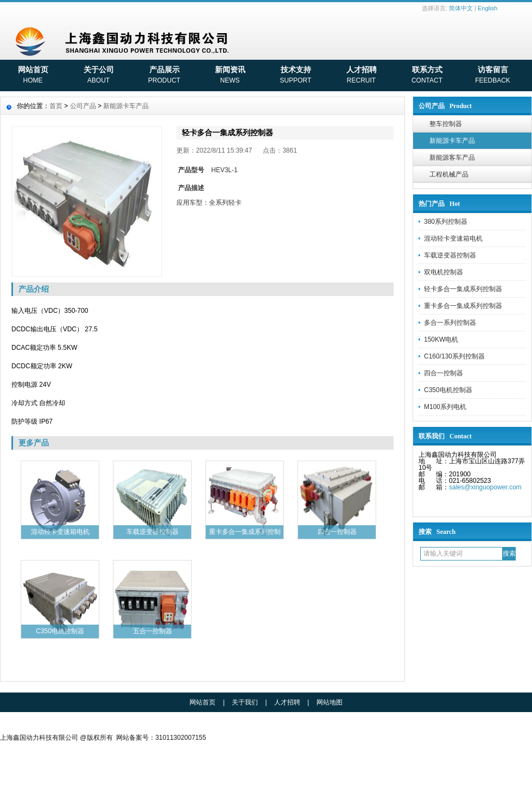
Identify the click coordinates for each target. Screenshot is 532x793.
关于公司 (99, 76)
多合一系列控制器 (450, 323)
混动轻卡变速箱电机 (453, 238)
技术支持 (296, 76)
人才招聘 (361, 76)
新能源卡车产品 (452, 141)
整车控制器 (446, 124)
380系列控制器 (446, 222)
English (487, 8)
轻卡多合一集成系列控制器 (463, 289)
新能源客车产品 (452, 158)
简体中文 (461, 8)
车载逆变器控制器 (450, 255)
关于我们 (245, 702)
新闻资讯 (230, 76)
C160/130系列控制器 (454, 356)
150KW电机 (441, 339)
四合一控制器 (444, 373)
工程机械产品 (449, 174)
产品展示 (164, 76)
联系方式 (427, 76)
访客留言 (493, 76)
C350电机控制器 (448, 390)
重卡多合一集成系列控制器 (463, 306)
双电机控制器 (444, 272)
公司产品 (83, 106)
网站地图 (330, 702)
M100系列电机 (445, 407)
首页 (56, 106)
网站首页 (33, 76)
